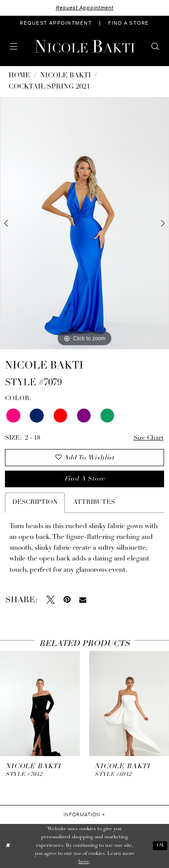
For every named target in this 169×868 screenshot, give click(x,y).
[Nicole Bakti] (85, 46)
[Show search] (155, 46)
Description (35, 502)
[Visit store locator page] (128, 23)
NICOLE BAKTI (66, 76)
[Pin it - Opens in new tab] (67, 600)
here (84, 862)
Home (19, 76)
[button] (14, 46)
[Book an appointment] (56, 23)
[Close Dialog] (7, 846)
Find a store (85, 479)
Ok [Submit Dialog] (160, 846)
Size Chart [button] (148, 438)
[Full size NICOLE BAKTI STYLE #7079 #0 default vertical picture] (84, 223)
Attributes (94, 502)
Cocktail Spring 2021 (49, 87)
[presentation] (40, 704)
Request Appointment (85, 8)
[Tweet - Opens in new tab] (50, 600)
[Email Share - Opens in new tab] (83, 600)
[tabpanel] (84, 223)
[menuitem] (56, 23)
